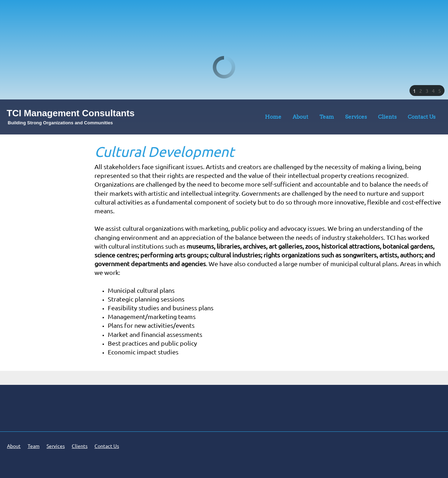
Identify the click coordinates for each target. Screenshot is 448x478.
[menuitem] (273, 118)
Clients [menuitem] (80, 446)
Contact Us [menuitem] (107, 446)
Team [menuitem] (34, 446)
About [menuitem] (14, 446)
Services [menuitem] (56, 446)
